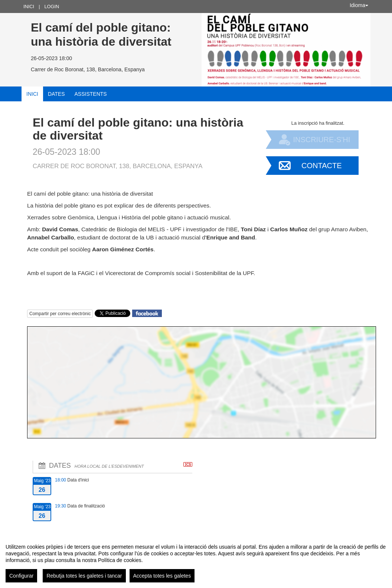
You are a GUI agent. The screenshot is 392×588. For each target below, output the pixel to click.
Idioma (359, 5)
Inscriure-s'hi (321, 140)
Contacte (322, 166)
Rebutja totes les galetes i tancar (84, 576)
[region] (196, 560)
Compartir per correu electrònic (60, 314)
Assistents (91, 94)
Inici (29, 6)
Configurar (21, 576)
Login (52, 6)
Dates (56, 94)
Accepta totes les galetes (162, 576)
